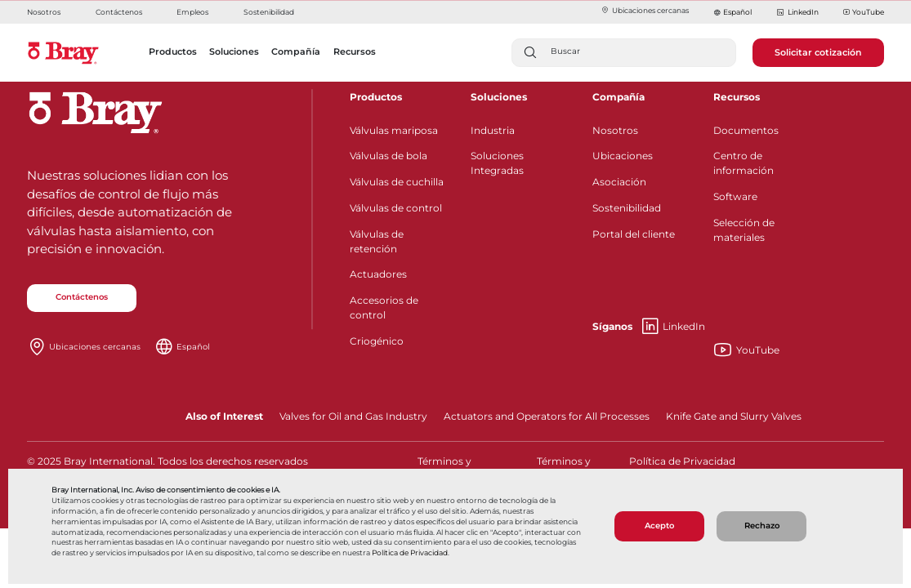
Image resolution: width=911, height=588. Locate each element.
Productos (376, 97)
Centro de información (744, 163)
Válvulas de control (396, 208)
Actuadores (378, 274)
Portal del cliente (634, 234)
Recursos (737, 97)
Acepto (659, 526)
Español (737, 12)
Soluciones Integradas (497, 163)
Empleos (192, 12)
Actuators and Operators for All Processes (547, 416)
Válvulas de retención (377, 241)
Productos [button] (173, 51)
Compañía (618, 97)
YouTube (864, 13)
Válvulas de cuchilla (397, 182)
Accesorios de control (384, 307)
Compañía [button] (296, 51)
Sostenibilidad (269, 12)
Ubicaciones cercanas (645, 10)
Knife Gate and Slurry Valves (734, 416)
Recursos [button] (355, 51)
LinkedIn (797, 13)
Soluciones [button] (234, 51)
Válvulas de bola (389, 156)
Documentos (746, 130)
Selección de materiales (744, 230)
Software (735, 196)
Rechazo (762, 526)
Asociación (619, 182)
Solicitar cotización (818, 52)
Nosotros (44, 12)
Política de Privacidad (410, 553)
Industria (493, 130)
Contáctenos (119, 12)
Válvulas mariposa (394, 130)
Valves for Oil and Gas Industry (353, 416)
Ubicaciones (623, 156)
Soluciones (499, 97)
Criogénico (377, 341)
